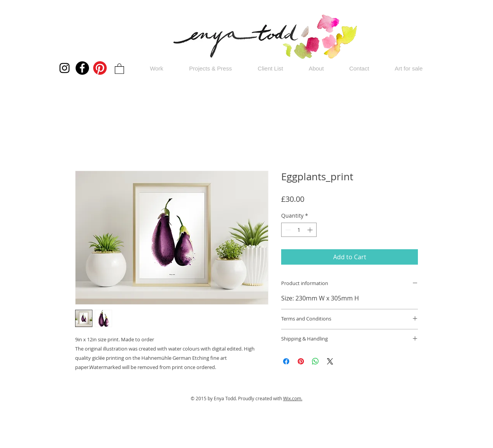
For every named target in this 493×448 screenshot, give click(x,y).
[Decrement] (287, 230)
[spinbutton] (299, 230)
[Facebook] (82, 68)
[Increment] (311, 230)
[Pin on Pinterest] (301, 361)
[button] (119, 68)
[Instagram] (65, 68)
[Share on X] (330, 361)
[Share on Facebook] (286, 361)
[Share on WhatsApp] (315, 361)
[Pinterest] (100, 68)
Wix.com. (293, 398)
